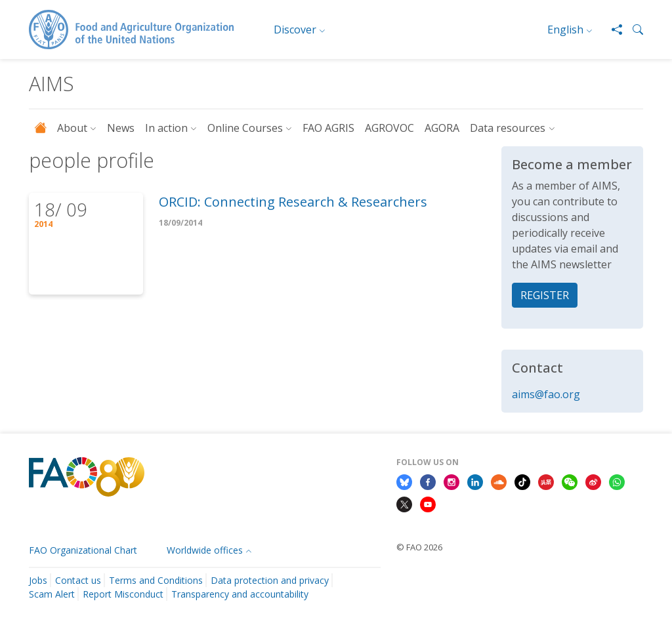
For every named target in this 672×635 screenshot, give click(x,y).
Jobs (38, 580)
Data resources (508, 128)
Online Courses (245, 128)
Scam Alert (52, 594)
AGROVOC (389, 128)
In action (166, 128)
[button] (633, 30)
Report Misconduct (123, 594)
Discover (295, 30)
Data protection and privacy (270, 580)
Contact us (78, 580)
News (121, 128)
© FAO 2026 (419, 547)
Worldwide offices (205, 550)
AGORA (442, 128)
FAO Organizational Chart (83, 550)
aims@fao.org (546, 394)
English (565, 30)
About (72, 128)
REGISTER (545, 295)
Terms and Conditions (156, 580)
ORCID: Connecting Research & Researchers (293, 202)
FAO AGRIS (328, 128)
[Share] (612, 30)
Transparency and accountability (240, 594)
